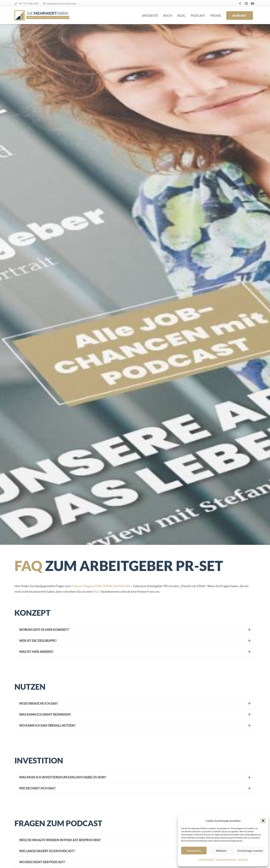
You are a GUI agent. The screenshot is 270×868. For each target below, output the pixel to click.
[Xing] (240, 3)
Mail (96, 591)
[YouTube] (252, 3)
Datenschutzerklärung (226, 859)
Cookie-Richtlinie (206, 859)
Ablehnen (221, 851)
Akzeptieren (194, 851)
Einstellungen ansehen (250, 851)
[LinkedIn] (246, 3)
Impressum (243, 859)
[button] (263, 821)
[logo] (42, 15)
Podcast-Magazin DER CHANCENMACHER (101, 586)
